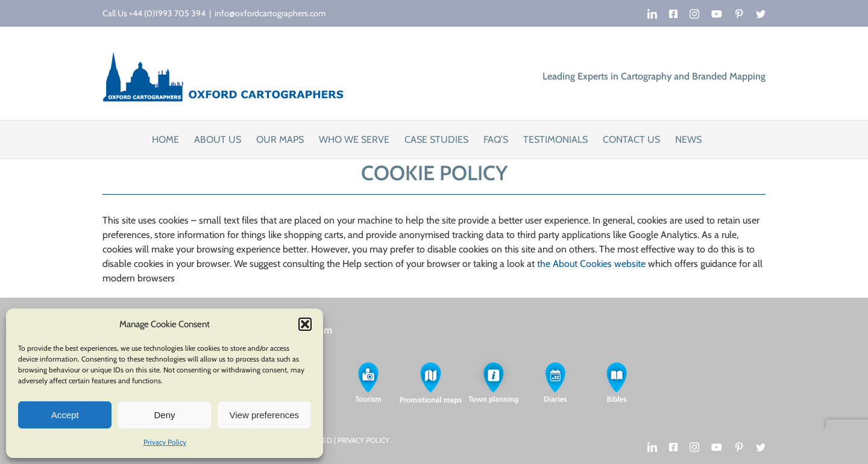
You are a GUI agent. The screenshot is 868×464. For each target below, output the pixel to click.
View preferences (265, 415)
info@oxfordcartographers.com (270, 13)
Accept (65, 415)
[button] (305, 324)
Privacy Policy (165, 442)
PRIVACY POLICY (364, 440)
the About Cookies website (591, 264)
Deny (164, 415)
